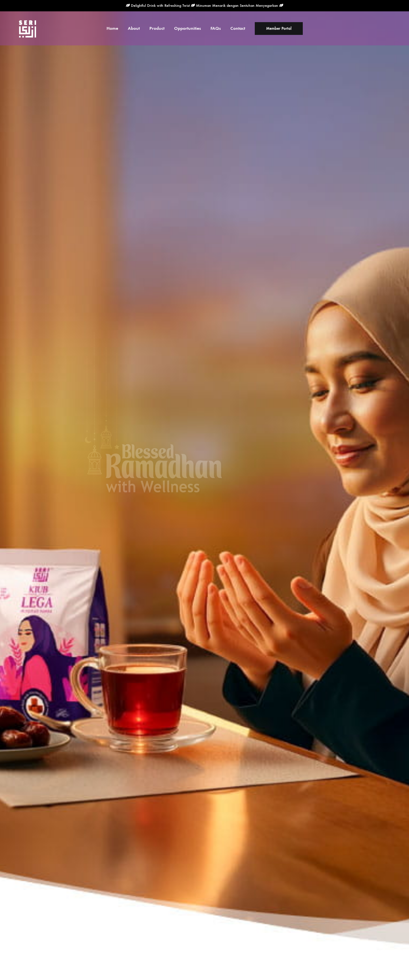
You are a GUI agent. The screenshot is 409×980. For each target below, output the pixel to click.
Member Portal (279, 29)
